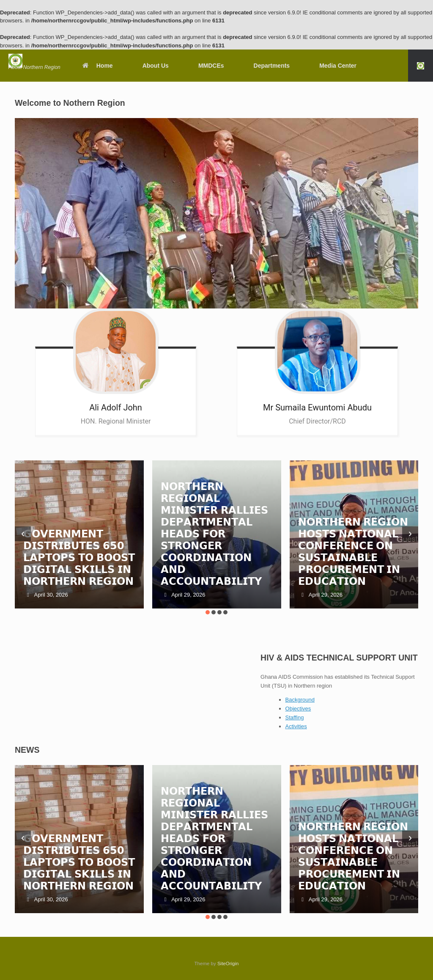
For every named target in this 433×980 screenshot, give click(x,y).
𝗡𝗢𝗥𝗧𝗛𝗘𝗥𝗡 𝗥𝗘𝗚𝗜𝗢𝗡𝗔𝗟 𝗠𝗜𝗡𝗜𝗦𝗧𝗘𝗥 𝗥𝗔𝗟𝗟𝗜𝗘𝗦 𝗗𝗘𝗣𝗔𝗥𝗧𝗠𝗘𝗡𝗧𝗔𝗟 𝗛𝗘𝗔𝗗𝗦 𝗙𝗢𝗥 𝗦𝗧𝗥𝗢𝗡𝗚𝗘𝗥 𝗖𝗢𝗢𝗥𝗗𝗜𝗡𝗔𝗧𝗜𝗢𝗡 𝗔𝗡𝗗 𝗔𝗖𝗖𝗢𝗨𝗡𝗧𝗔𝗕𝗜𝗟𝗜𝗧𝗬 (214, 534)
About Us (156, 66)
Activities (296, 726)
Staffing (295, 717)
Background (300, 700)
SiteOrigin (228, 963)
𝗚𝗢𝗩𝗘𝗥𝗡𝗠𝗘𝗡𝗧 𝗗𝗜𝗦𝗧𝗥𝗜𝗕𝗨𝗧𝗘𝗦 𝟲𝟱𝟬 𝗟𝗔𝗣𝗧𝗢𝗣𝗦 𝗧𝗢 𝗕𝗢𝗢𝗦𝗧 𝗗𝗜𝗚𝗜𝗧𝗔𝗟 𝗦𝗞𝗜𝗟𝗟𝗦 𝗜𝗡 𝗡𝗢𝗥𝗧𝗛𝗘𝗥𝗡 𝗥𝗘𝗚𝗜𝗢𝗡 (79, 557)
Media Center (338, 66)
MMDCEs (211, 66)
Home (97, 66)
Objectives (298, 709)
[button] (421, 66)
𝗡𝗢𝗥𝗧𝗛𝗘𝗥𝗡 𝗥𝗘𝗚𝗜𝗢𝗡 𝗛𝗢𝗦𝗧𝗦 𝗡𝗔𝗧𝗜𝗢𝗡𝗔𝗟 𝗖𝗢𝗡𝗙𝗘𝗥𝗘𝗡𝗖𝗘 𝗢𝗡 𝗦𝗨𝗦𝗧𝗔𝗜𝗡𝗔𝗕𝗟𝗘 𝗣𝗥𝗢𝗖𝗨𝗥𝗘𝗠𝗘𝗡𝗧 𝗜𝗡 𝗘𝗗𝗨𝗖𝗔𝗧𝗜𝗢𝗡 (353, 552)
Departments (272, 66)
